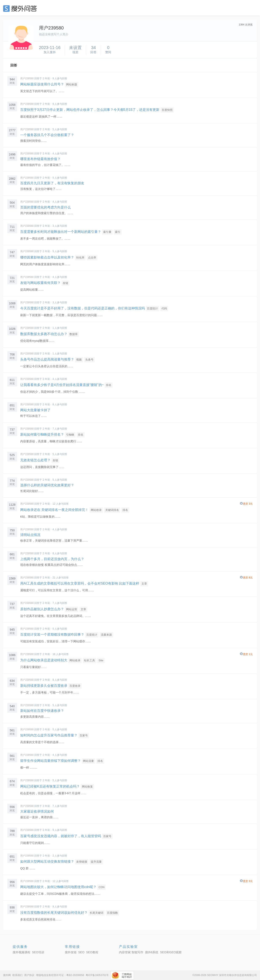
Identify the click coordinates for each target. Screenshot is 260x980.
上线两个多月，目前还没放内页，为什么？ (52, 559)
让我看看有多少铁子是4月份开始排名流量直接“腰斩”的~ (62, 385)
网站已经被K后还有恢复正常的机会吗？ (50, 786)
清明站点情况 (30, 535)
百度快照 (167, 110)
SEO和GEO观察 (171, 952)
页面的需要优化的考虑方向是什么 (45, 207)
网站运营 (72, 609)
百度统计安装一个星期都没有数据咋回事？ (52, 635)
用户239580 (27, 78)
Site (101, 660)
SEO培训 (38, 952)
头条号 (89, 360)
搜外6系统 (152, 952)
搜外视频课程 (21, 952)
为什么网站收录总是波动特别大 (44, 660)
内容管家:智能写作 (131, 952)
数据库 (74, 334)
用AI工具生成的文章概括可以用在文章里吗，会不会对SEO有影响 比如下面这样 (80, 583)
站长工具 (89, 660)
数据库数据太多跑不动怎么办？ (44, 334)
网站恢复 (87, 787)
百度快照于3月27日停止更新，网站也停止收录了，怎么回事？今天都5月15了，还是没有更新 (90, 110)
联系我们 (17, 975)
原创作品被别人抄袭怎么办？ (42, 609)
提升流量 (96, 862)
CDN (101, 887)
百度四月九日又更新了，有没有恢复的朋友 (52, 183)
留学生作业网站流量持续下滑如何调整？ (51, 761)
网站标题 (72, 84)
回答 (14, 65)
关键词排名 (112, 510)
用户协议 (29, 975)
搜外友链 (71, 952)
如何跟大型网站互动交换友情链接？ (47, 861)
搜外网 (7, 975)
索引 (118, 232)
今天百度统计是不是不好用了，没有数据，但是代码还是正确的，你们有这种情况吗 (83, 308)
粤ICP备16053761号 (97, 975)
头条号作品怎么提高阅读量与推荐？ (47, 359)
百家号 (84, 735)
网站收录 (96, 510)
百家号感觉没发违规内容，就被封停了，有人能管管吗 (61, 836)
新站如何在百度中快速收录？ (42, 711)
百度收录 (75, 686)
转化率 (80, 258)
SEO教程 (92, 952)
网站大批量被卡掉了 (35, 410)
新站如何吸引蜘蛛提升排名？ (42, 434)
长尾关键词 (97, 913)
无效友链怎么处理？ (35, 460)
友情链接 (82, 862)
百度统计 (152, 308)
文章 (144, 584)
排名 (109, 385)
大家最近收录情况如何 (37, 811)
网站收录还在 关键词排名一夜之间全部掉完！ (54, 510)
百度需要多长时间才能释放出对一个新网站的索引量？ (61, 232)
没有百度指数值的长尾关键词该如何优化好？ (54, 913)
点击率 (92, 258)
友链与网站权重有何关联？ (40, 283)
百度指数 (112, 913)
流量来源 (106, 635)
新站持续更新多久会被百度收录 (44, 686)
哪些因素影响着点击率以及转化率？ (47, 257)
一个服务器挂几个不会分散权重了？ (47, 135)
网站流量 (88, 761)
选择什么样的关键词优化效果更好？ (47, 485)
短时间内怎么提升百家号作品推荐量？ (49, 735)
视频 (79, 360)
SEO (21, 8)
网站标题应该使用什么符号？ (42, 84)
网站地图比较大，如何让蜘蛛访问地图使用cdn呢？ (58, 887)
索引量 (107, 232)
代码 (164, 308)
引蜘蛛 (70, 435)
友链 (65, 283)
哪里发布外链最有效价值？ (40, 159)
